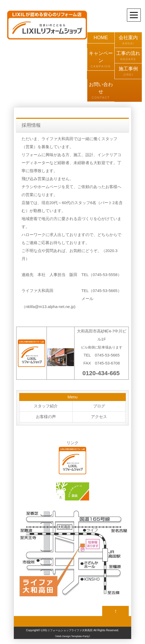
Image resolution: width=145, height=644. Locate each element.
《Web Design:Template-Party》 (72, 637)
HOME (101, 38)
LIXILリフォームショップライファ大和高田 (67, 631)
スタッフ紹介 (46, 406)
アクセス (99, 417)
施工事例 (128, 72)
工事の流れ (128, 56)
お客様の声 (46, 417)
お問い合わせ (101, 91)
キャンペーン (101, 60)
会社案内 (128, 40)
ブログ (99, 406)
